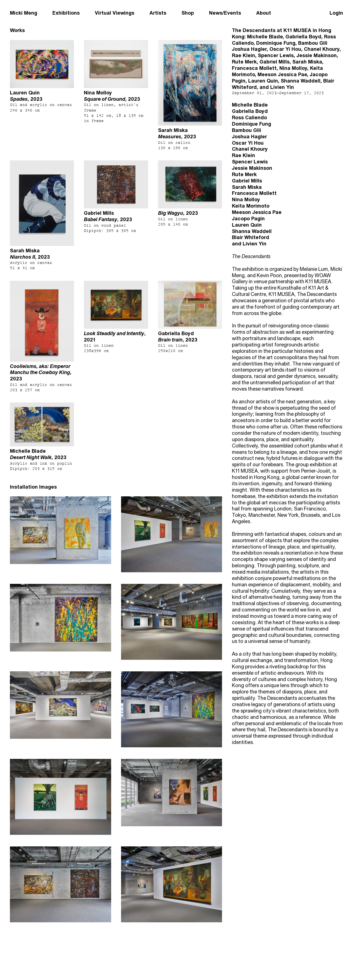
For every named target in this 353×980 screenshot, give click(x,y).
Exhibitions (66, 13)
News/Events (225, 13)
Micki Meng (24, 13)
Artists (158, 13)
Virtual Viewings (115, 13)
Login (336, 13)
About (264, 13)
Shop (188, 13)
